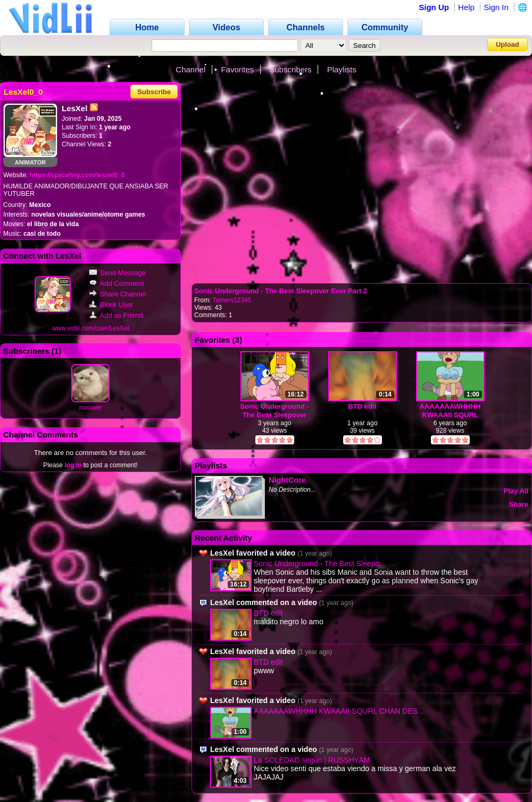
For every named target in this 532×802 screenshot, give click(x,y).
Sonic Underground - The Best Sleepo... (320, 564)
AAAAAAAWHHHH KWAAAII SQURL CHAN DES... (339, 711)
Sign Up (434, 7)
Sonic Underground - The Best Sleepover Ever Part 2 (281, 291)
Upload (508, 44)
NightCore (287, 480)
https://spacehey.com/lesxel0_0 (77, 175)
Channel (190, 69)
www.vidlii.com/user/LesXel (91, 328)
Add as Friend (116, 315)
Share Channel (118, 294)
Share (519, 504)
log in (73, 465)
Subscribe (154, 92)
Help (466, 7)
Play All (516, 491)
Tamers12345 (232, 300)
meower (91, 408)
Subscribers (290, 69)
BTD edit (362, 406)
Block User (111, 305)
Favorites (237, 69)
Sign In (496, 7)
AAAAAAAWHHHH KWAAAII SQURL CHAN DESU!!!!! (450, 411)
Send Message (118, 273)
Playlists (342, 69)
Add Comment (117, 283)
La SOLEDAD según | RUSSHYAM (312, 760)
